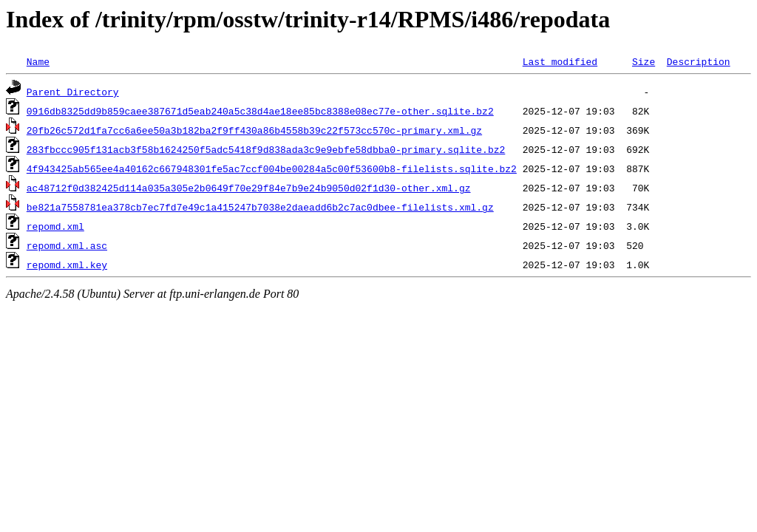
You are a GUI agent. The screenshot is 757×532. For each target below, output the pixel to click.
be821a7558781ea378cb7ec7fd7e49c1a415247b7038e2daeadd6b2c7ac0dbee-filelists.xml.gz (260, 207)
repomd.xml (55, 226)
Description (699, 61)
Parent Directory (73, 92)
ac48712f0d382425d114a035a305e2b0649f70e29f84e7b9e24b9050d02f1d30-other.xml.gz (249, 188)
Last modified (560, 61)
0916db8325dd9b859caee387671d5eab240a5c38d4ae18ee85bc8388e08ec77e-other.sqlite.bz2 (260, 111)
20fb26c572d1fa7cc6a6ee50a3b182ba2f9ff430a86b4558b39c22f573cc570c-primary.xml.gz (254, 130)
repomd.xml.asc (67, 245)
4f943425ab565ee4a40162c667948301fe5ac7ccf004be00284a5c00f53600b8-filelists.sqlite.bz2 (272, 168)
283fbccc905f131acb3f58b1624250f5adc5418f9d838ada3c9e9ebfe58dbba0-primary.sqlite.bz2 (266, 149)
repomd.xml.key (67, 265)
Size (644, 61)
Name (38, 61)
